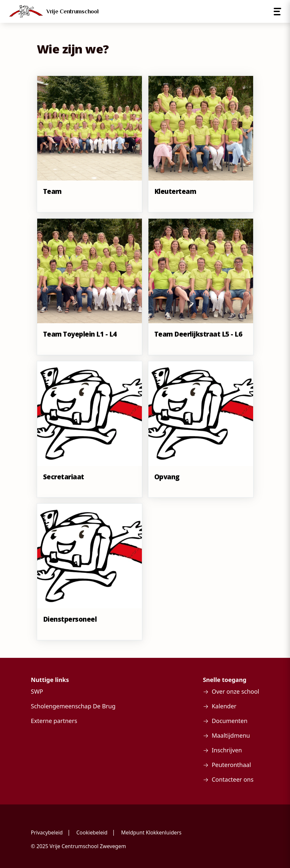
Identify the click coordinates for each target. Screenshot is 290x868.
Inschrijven (227, 750)
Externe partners (54, 721)
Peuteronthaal (231, 765)
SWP (37, 691)
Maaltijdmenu (231, 735)
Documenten (230, 721)
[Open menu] (277, 12)
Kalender (224, 706)
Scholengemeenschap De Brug (73, 706)
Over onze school (236, 691)
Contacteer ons (233, 779)
